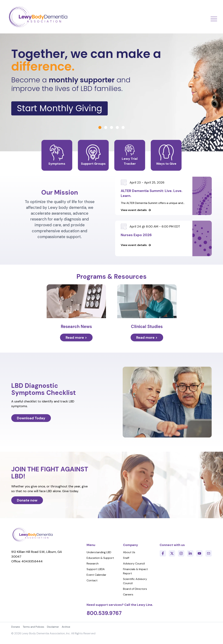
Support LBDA (96, 569)
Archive (66, 627)
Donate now (27, 500)
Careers (128, 594)
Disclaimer (53, 627)
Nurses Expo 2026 (136, 235)
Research (93, 563)
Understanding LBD (99, 552)
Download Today (31, 418)
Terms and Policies (33, 627)
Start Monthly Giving (59, 108)
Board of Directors (135, 589)
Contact (92, 580)
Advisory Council (134, 563)
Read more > (76, 337)
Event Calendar (96, 575)
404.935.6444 (32, 561)
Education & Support (100, 558)
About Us (129, 552)
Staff (126, 558)
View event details (134, 210)
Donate (16, 627)
